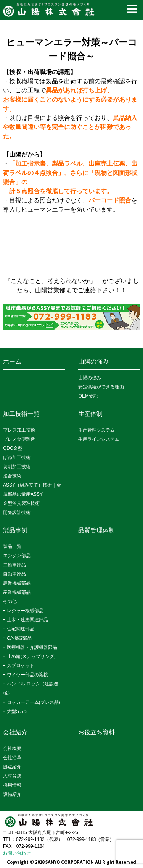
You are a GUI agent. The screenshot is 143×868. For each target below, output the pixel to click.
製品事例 (15, 530)
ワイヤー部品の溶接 (27, 675)
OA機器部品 (19, 638)
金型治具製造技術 (21, 503)
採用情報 (12, 785)
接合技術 (12, 476)
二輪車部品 (14, 565)
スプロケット (21, 666)
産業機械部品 (17, 592)
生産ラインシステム (99, 439)
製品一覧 (12, 546)
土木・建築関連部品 (27, 620)
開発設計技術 (17, 512)
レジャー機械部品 (25, 611)
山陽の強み (93, 361)
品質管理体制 (96, 530)
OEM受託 (88, 396)
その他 (10, 601)
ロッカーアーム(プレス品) (34, 702)
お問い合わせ (17, 853)
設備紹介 (12, 794)
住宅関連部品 (21, 629)
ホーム (12, 361)
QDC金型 (13, 448)
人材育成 (12, 776)
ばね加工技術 (17, 457)
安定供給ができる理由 (101, 387)
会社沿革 (12, 758)
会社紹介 (15, 732)
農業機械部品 (17, 583)
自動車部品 (14, 574)
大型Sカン (18, 711)
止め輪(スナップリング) (31, 656)
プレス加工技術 (19, 430)
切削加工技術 (17, 467)
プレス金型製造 (19, 439)
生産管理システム (96, 430)
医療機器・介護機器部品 (32, 647)
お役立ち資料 (96, 732)
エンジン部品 (17, 556)
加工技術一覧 (21, 414)
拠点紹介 (12, 767)
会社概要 (12, 748)
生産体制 (90, 414)
